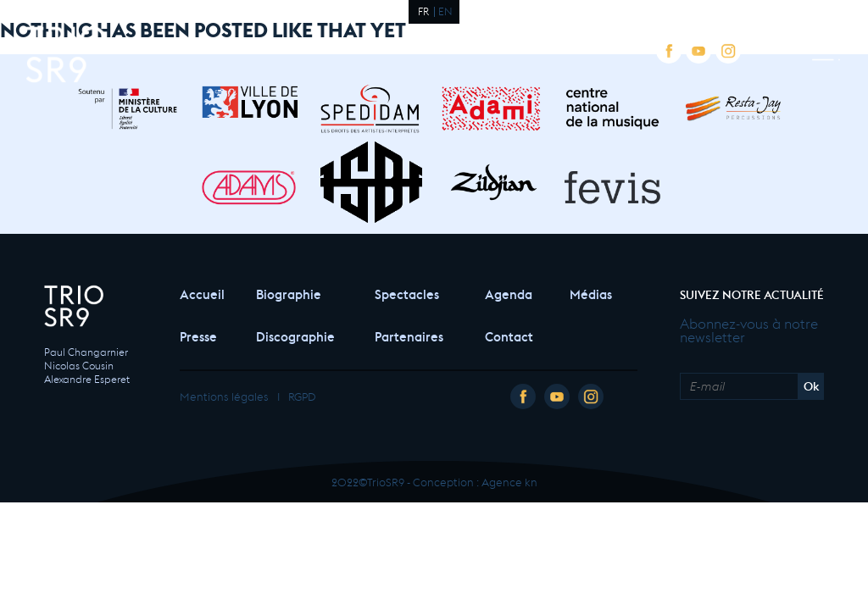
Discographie (295, 335)
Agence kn (509, 481)
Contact (509, 335)
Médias (591, 293)
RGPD (302, 395)
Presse (198, 335)
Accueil (201, 293)
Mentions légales (224, 395)
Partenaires (409, 335)
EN (445, 10)
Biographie (289, 293)
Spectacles (407, 293)
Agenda (509, 293)
